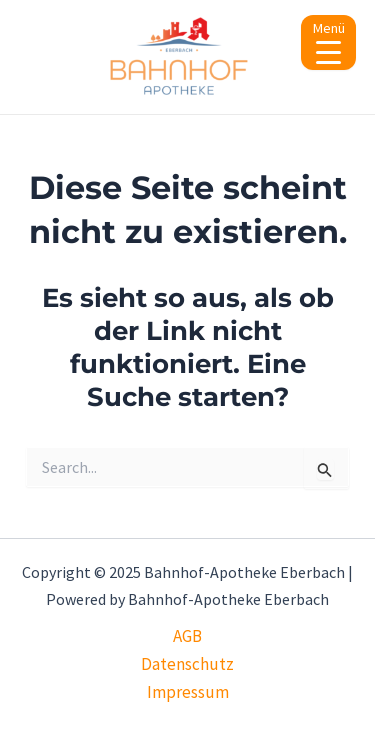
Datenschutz (187, 664)
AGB (187, 636)
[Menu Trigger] (328, 42)
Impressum (188, 692)
